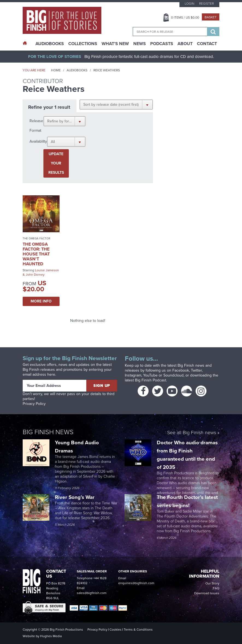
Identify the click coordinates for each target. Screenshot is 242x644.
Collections (83, 44)
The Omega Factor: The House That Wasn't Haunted (36, 254)
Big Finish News (48, 432)
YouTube (150, 375)
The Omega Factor (36, 238)
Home (56, 70)
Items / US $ (185, 17)
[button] (116, 104)
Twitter (196, 370)
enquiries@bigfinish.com (136, 583)
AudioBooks (50, 44)
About (185, 44)
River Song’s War (75, 497)
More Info (41, 301)
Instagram (133, 375)
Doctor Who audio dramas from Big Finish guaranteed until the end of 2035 (187, 455)
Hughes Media (51, 636)
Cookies (116, 630)
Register (206, 4)
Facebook (181, 370)
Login (189, 4)
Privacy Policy (34, 404)
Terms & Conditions (138, 630)
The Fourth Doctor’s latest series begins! (187, 501)
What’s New (115, 44)
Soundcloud (173, 375)
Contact (207, 44)
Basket (211, 17)
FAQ (216, 588)
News (140, 44)
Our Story (212, 583)
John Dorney (35, 275)
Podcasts (162, 44)
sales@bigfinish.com (92, 593)
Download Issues (207, 593)
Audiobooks (77, 70)
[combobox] (170, 32)
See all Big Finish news (192, 433)
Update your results (56, 163)
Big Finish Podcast (150, 380)
